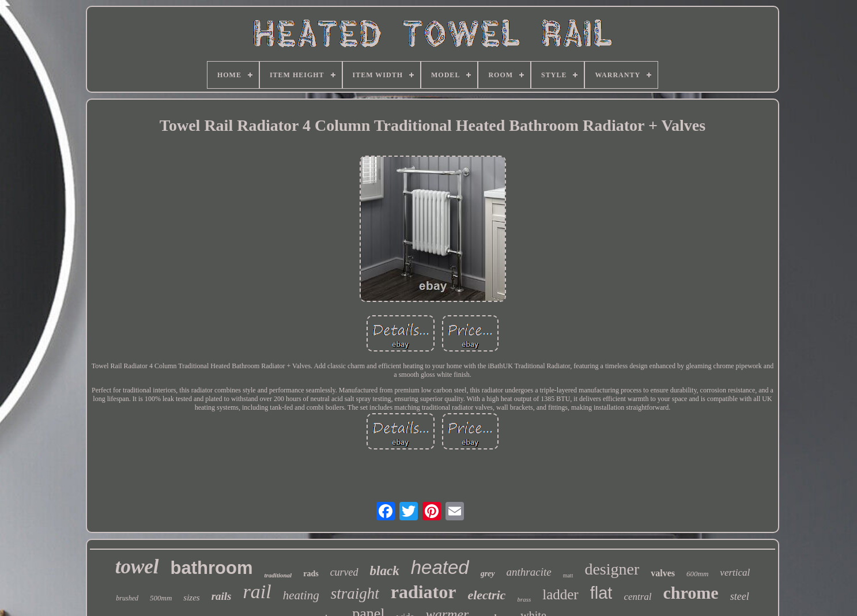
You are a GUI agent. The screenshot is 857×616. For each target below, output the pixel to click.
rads (311, 574)
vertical (735, 572)
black (385, 571)
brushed (127, 598)
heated (440, 567)
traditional (278, 575)
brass (524, 599)
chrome (691, 593)
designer (612, 569)
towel (137, 567)
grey (488, 574)
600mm (697, 574)
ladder (560, 594)
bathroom (212, 568)
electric (486, 595)
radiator (424, 592)
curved (344, 572)
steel (740, 596)
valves (663, 573)
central (637, 597)
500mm (161, 598)
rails (222, 596)
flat (601, 593)
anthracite (529, 572)
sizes (191, 598)
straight (355, 594)
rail (257, 592)
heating (301, 595)
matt (568, 575)
